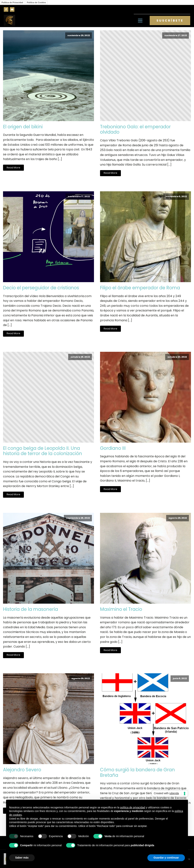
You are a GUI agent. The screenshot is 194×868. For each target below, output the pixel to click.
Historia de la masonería (31, 609)
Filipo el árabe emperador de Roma (140, 288)
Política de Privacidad (12, 2)
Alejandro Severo (22, 770)
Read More (13, 168)
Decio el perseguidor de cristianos (41, 288)
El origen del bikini (23, 127)
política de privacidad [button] (133, 807)
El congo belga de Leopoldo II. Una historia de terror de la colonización (43, 451)
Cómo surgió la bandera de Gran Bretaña (137, 773)
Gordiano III (113, 448)
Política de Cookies (36, 2)
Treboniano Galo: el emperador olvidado (135, 130)
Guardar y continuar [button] (166, 858)
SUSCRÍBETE (170, 21)
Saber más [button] (22, 858)
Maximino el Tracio (121, 609)
